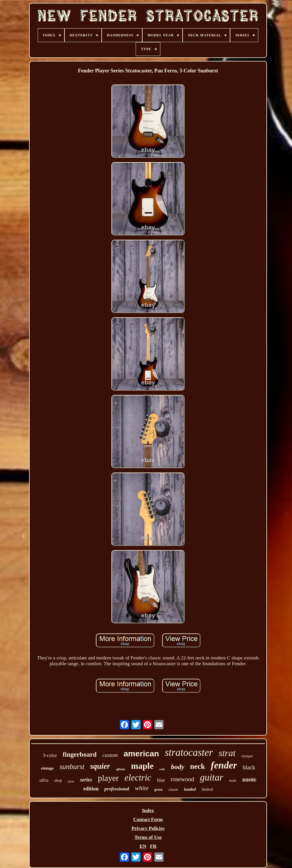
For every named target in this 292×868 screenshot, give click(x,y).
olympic (247, 756)
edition (91, 789)
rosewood (183, 779)
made (233, 781)
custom (110, 755)
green (158, 790)
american (141, 754)
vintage (47, 768)
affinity (121, 769)
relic (162, 769)
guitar (212, 777)
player (108, 778)
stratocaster (189, 752)
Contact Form (148, 819)
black (249, 767)
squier (100, 766)
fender (224, 765)
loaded (190, 789)
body (178, 767)
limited (207, 789)
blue (161, 780)
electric (138, 778)
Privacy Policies (148, 828)
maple (142, 766)
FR (153, 846)
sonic (249, 780)
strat (227, 753)
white (142, 788)
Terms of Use (148, 837)
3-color (50, 755)
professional (117, 789)
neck (198, 766)
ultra (44, 780)
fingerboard (80, 754)
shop (58, 780)
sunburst (72, 767)
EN (143, 846)
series (86, 780)
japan (71, 781)
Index (148, 810)
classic (173, 789)
